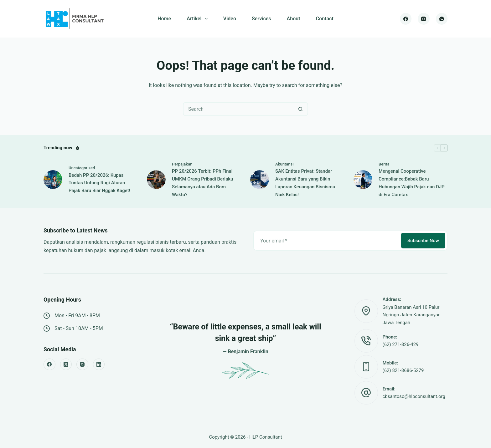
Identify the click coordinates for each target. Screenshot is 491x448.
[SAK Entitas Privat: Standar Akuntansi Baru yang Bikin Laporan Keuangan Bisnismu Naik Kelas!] (260, 180)
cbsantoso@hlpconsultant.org (414, 396)
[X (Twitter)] (66, 364)
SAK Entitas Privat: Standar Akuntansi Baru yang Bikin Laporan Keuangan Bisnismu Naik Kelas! (305, 183)
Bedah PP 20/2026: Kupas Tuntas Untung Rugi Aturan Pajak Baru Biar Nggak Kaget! (99, 183)
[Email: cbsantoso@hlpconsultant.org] (366, 393)
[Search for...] (238, 109)
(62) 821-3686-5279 (403, 370)
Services (261, 19)
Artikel (198, 19)
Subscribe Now (423, 241)
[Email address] (327, 241)
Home (164, 19)
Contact (325, 19)
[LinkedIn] (99, 364)
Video (230, 19)
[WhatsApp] (442, 19)
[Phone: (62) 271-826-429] (366, 341)
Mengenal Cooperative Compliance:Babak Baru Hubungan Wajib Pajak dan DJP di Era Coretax (412, 183)
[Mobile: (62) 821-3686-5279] (366, 367)
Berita (384, 164)
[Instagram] (424, 19)
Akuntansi (284, 164)
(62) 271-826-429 (401, 344)
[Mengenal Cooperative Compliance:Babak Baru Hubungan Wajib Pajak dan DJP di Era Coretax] (363, 180)
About (294, 19)
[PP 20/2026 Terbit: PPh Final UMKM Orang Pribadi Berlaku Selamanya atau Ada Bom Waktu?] (156, 180)
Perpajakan (182, 164)
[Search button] (300, 109)
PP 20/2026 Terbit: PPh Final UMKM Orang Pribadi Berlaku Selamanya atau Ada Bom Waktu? (202, 183)
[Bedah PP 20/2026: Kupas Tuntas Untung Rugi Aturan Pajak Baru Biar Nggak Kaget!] (53, 180)
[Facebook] (406, 19)
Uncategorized (82, 168)
